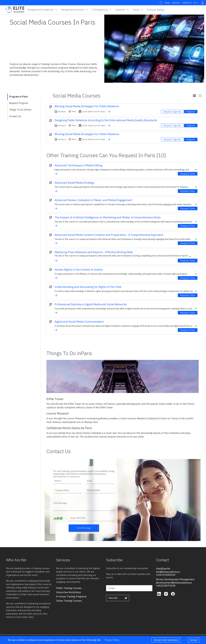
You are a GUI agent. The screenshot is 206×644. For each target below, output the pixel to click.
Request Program (19, 103)
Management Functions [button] (75, 10)
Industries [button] (122, 10)
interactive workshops (68, 592)
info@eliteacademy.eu (168, 572)
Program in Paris (19, 97)
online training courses (69, 601)
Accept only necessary (166, 640)
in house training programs (71, 596)
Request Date (188, 174)
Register (191, 112)
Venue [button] (138, 10)
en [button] (196, 3)
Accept (194, 640)
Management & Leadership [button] (43, 10)
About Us (176, 3)
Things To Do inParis (20, 110)
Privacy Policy (112, 640)
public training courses (69, 588)
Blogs (167, 3)
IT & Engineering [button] (102, 10)
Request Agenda (172, 112)
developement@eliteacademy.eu (174, 583)
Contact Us (187, 3)
